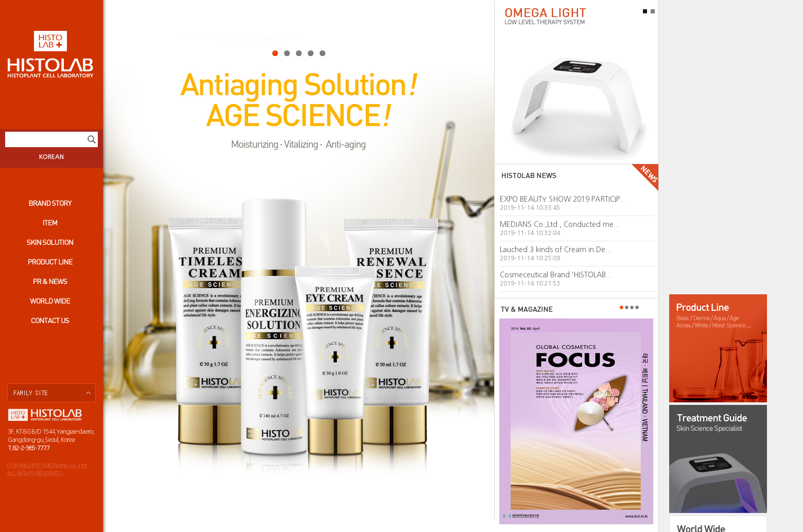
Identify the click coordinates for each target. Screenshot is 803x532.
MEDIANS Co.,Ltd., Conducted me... (560, 224)
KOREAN (51, 157)
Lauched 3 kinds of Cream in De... (556, 250)
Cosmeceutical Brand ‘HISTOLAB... (556, 275)
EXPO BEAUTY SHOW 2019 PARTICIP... (563, 199)
